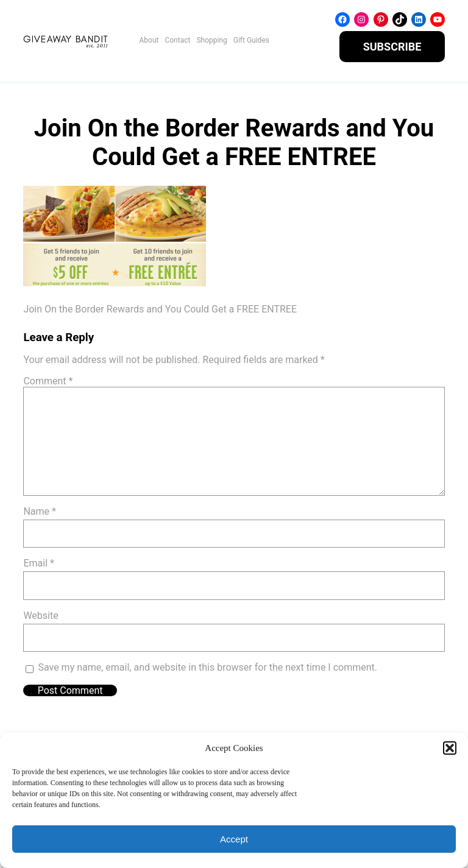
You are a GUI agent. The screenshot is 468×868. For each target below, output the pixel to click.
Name (40, 511)
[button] (450, 748)
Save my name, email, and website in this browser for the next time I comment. (207, 667)
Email (38, 563)
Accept (234, 839)
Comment (48, 381)
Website (41, 616)
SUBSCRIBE (392, 47)
